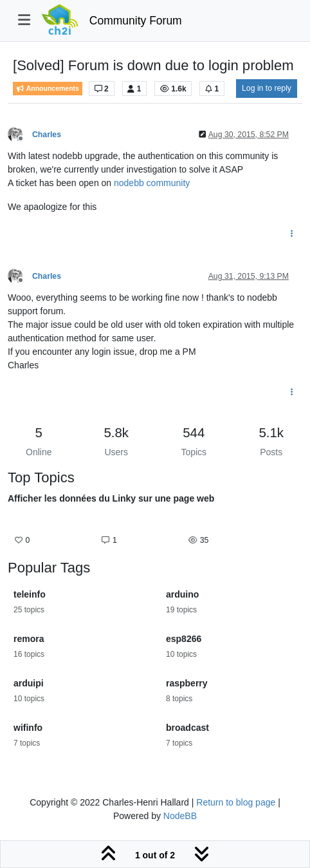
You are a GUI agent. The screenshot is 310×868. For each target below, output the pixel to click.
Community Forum (136, 21)
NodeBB (180, 816)
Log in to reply (267, 88)
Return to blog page (236, 802)
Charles (47, 135)
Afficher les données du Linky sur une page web (111, 498)
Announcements (48, 89)
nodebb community (152, 183)
